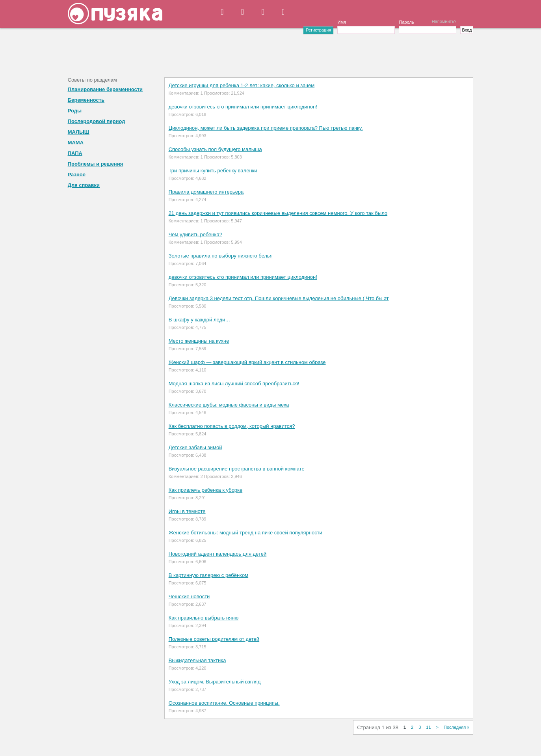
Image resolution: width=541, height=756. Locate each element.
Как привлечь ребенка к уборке (206, 490)
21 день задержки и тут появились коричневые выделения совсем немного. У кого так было (278, 213)
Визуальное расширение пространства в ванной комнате (237, 469)
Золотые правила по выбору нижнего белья (221, 256)
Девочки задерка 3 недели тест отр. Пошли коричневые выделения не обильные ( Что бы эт (279, 298)
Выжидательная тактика (197, 660)
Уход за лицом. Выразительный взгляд (215, 682)
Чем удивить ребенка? (195, 234)
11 (428, 727)
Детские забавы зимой (195, 447)
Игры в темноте (187, 511)
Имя (341, 22)
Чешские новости (189, 596)
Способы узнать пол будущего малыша (215, 149)
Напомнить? (444, 21)
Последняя (456, 727)
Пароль (406, 22)
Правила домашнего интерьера (206, 192)
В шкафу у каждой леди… (200, 320)
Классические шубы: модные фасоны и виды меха (229, 405)
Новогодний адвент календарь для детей (218, 554)
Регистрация (318, 30)
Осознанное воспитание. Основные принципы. (224, 703)
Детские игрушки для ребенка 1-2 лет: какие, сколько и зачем (242, 85)
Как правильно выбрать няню (204, 618)
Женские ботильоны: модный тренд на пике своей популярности (245, 533)
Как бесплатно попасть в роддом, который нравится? (232, 426)
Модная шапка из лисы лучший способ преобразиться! (234, 384)
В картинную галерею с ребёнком (208, 575)
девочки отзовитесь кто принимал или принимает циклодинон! (243, 107)
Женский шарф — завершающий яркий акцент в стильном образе (247, 362)
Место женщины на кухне (199, 341)
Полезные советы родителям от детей (214, 639)
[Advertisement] (270, 52)
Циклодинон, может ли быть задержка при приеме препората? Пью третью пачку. (266, 128)
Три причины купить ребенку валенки (213, 171)
